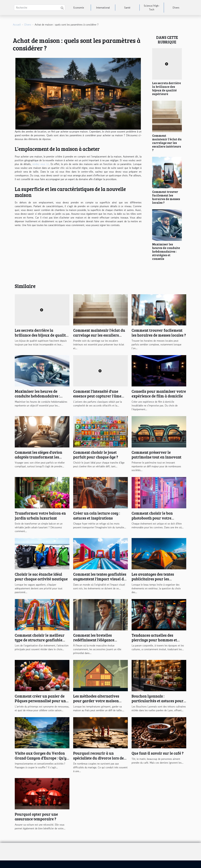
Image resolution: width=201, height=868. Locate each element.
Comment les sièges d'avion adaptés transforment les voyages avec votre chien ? (38, 457)
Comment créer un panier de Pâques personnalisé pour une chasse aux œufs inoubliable (41, 701)
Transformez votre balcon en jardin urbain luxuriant (40, 515)
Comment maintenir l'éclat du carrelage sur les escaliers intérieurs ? (167, 143)
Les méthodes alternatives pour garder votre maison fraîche (96, 701)
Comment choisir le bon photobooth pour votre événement (152, 518)
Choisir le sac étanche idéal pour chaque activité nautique (41, 576)
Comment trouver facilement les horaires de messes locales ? (166, 197)
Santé (127, 8)
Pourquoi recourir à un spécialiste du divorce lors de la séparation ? (98, 758)
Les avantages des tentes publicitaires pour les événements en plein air (153, 579)
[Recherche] (40, 8)
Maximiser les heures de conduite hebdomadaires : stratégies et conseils (166, 251)
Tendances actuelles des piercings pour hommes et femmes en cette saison (154, 640)
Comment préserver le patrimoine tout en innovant (156, 455)
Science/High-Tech (152, 8)
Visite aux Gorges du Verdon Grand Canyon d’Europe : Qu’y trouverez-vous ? (41, 758)
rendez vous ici (41, 164)
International (103, 8)
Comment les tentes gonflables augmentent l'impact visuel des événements (100, 579)
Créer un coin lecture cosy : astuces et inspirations (97, 515)
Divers (176, 8)
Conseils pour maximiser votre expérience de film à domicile (159, 394)
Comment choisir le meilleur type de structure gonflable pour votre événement (40, 640)
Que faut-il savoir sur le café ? (158, 753)
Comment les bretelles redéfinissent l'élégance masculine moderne (94, 640)
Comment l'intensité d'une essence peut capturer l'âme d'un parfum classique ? (97, 396)
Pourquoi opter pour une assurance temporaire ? (36, 816)
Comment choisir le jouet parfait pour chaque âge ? (96, 455)
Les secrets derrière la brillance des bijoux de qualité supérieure (167, 88)
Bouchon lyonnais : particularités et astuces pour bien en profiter (158, 701)
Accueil (17, 25)
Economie (79, 8)
